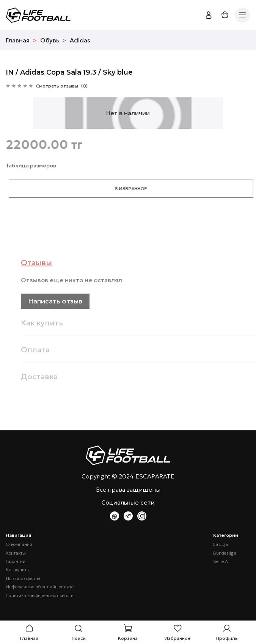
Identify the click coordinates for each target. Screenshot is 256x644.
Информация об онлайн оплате (40, 587)
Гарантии (16, 561)
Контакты (16, 553)
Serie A (221, 561)
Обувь (50, 40)
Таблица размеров (31, 166)
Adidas (80, 40)
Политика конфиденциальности (40, 596)
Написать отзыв (66, 301)
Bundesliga (225, 553)
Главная (18, 40)
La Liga (221, 544)
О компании (19, 544)
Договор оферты (23, 578)
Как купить (17, 570)
